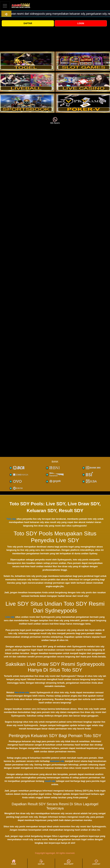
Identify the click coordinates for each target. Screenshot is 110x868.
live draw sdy (22, 692)
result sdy (50, 781)
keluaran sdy (57, 761)
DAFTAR (28, 23)
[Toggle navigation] (5, 6)
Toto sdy (11, 519)
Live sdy (10, 617)
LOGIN (81, 23)
